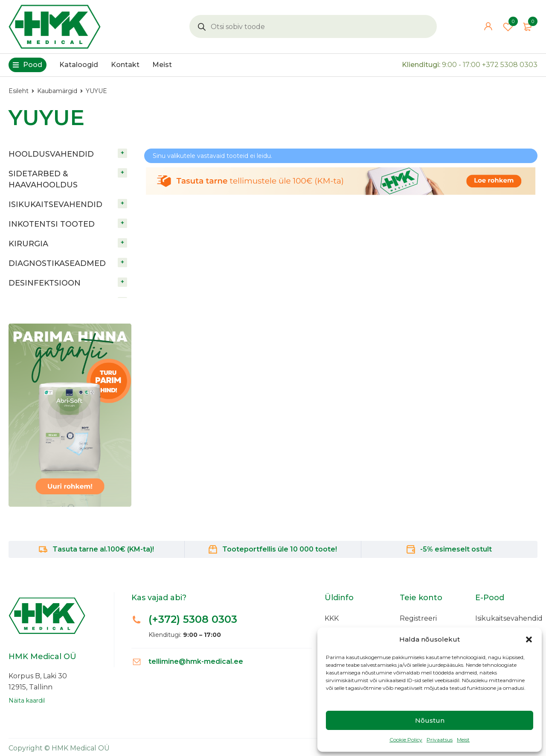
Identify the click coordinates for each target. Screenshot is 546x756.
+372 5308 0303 (510, 65)
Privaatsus (440, 740)
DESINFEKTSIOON (45, 283)
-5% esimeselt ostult (456, 549)
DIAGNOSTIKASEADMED (57, 263)
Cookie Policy (406, 740)
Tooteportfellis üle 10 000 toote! (280, 549)
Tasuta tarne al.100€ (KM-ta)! (103, 549)
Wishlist (508, 26)
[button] (529, 639)
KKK (332, 618)
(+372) (193, 619)
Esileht (19, 91)
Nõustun (430, 720)
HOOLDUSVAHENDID (51, 154)
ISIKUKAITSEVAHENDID (55, 204)
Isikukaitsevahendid (509, 618)
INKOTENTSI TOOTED (52, 224)
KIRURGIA (28, 244)
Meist (463, 740)
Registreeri (418, 618)
